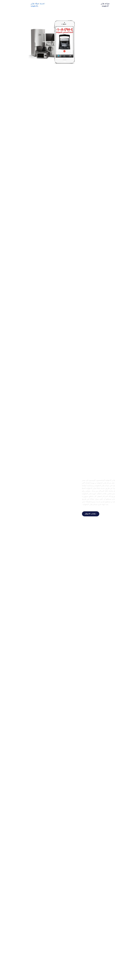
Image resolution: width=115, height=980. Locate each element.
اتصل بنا (70, 5)
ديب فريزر (48, 5)
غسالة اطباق (36, 5)
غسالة (62, 4)
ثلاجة (56, 4)
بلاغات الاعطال (68, 514)
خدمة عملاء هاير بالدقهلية (15, 5)
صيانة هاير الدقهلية (82, 5)
